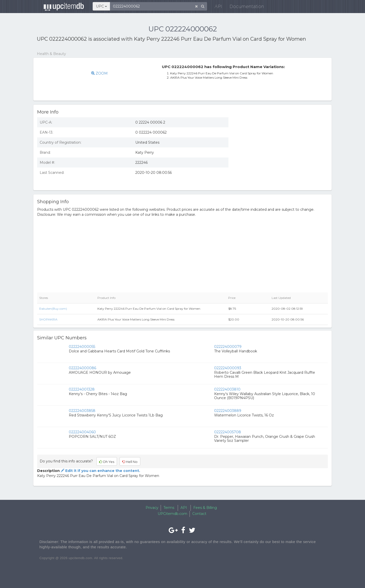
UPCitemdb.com (172, 514)
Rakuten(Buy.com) (53, 309)
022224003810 (227, 389)
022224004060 (82, 432)
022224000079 (228, 347)
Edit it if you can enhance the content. (100, 471)
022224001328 (82, 389)
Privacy (152, 508)
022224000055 (82, 347)
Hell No (130, 462)
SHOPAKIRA (48, 319)
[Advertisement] (282, 150)
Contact (199, 514)
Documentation (244, 7)
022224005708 (228, 432)
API (215, 7)
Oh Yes (107, 462)
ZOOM (99, 73)
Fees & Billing (205, 508)
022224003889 (228, 411)
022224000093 (228, 368)
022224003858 (82, 411)
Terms (169, 508)
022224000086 (82, 368)
